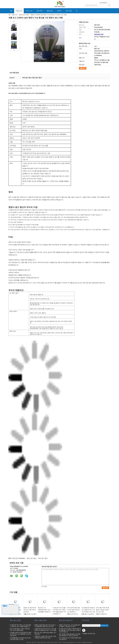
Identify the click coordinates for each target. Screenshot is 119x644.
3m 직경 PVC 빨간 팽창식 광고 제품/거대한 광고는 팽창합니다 (74, 610)
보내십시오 (104, 625)
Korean (105, 3)
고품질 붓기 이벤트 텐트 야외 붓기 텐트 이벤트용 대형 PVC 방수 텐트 (45, 637)
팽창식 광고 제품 (24, 15)
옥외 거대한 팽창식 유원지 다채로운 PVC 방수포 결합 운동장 (20, 630)
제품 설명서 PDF (99, 34)
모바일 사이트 (86, 636)
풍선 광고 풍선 (32, 558)
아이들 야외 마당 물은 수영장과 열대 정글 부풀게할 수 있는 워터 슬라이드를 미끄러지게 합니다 (70, 630)
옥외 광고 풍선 (43, 558)
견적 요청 (69, 11)
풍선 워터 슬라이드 (66, 620)
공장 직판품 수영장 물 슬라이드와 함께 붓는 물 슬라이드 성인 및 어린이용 (70, 635)
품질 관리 (50, 11)
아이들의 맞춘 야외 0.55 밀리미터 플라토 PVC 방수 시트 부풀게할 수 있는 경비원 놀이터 (21, 634)
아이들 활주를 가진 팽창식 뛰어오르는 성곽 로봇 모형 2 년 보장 (20, 639)
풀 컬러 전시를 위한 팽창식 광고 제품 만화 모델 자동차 (30, 610)
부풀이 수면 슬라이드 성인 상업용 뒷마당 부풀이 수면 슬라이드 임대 (70, 626)
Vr (77, 11)
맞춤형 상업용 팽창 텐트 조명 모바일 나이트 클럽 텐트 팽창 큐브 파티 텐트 (45, 626)
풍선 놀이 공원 (15, 620)
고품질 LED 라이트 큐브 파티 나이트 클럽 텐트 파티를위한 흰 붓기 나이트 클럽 (45, 630)
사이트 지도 (92, 634)
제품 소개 (19, 11)
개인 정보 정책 (30, 642)
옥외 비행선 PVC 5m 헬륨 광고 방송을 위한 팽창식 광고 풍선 (103, 610)
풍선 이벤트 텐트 (41, 620)
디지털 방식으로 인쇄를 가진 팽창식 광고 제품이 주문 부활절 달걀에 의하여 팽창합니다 (59, 611)
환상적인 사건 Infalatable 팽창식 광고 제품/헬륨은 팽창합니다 (45, 610)
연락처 (59, 11)
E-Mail (85, 634)
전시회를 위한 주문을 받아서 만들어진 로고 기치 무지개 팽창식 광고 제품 (88, 610)
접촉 (84, 68)
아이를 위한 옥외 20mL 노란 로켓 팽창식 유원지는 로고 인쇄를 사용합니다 (21, 626)
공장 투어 (40, 11)
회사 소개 (29, 11)
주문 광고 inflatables (19, 558)
